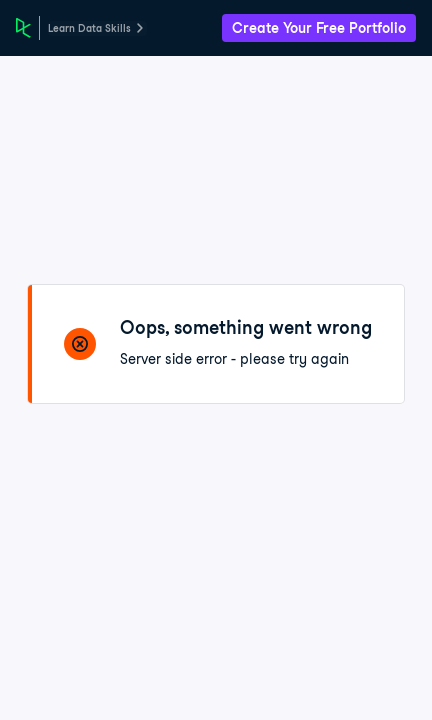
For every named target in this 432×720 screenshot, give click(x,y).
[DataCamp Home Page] (23, 28)
